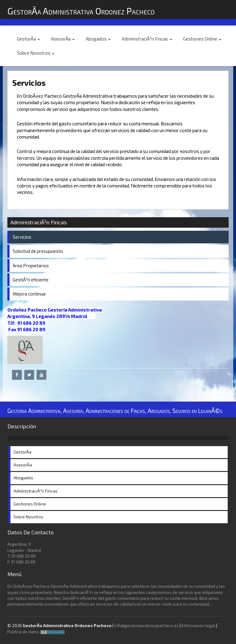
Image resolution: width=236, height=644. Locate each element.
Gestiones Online (202, 39)
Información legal (198, 626)
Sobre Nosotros (36, 53)
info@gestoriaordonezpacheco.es (147, 626)
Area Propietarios (31, 265)
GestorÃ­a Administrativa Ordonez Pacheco (81, 11)
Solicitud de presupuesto (38, 251)
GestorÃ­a (28, 39)
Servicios (22, 237)
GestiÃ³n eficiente (31, 280)
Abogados (98, 39)
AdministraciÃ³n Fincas (147, 39)
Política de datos (23, 632)
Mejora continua (29, 294)
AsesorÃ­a (63, 39)
